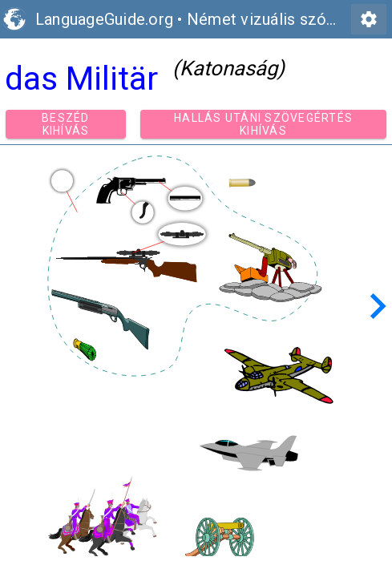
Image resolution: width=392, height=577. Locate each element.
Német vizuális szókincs (276, 19)
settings (369, 19)
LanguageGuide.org (104, 19)
